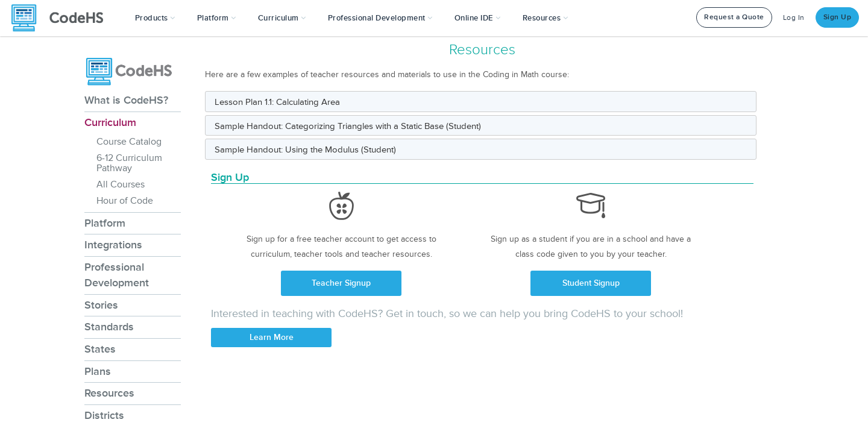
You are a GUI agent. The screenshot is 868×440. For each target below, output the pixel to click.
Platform (105, 223)
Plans (98, 371)
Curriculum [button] (282, 18)
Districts (104, 415)
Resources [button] (546, 18)
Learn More (272, 337)
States (100, 349)
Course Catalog (129, 142)
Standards (109, 327)
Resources (109, 393)
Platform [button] (217, 18)
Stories (101, 305)
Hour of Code (125, 201)
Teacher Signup (341, 283)
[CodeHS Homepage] (62, 18)
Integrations (113, 245)
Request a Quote (734, 17)
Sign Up (838, 17)
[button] (155, 18)
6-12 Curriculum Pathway (129, 163)
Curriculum (110, 122)
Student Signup (591, 283)
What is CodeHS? (126, 100)
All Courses (121, 184)
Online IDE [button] (478, 18)
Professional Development (117, 275)
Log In (794, 18)
